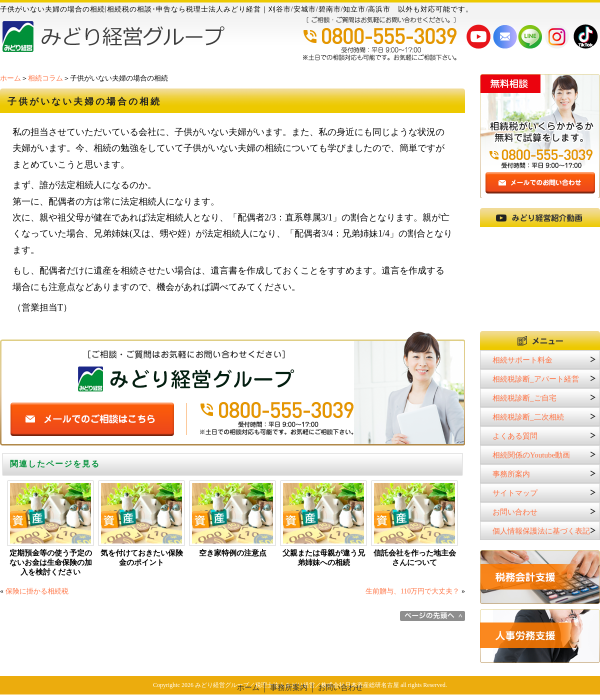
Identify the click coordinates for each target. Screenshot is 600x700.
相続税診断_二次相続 (528, 417)
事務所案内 (511, 474)
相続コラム (45, 78)
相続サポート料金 (522, 360)
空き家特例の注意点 (233, 553)
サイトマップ (515, 493)
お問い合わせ (515, 512)
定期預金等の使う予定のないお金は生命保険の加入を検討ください (51, 562)
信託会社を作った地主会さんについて (415, 558)
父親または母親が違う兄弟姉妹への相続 (324, 558)
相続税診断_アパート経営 (536, 379)
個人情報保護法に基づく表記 (541, 531)
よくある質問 (515, 436)
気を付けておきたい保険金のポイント (142, 558)
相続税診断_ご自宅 (524, 398)
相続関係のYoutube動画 (531, 455)
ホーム (10, 78)
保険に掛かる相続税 (37, 591)
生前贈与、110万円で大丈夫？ (412, 591)
